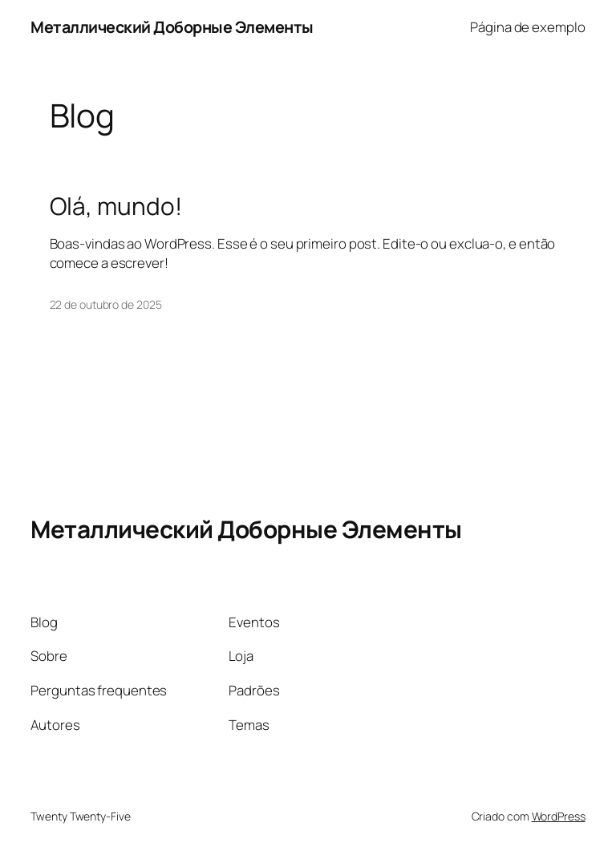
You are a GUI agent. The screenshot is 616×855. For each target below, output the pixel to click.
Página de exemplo (527, 27)
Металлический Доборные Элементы (172, 27)
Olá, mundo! (116, 206)
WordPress (559, 816)
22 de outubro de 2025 (106, 304)
